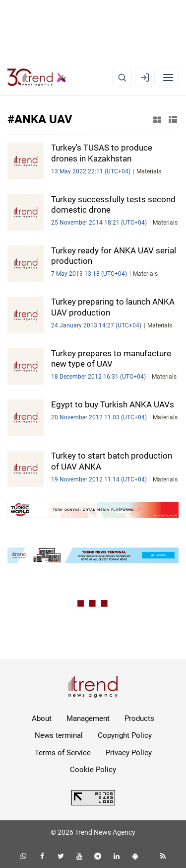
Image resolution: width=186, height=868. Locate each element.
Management (88, 718)
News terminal (59, 735)
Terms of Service (63, 753)
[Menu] (168, 78)
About (42, 718)
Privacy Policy (129, 753)
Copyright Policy (125, 735)
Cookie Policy (93, 770)
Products (139, 718)
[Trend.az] (37, 78)
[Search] (122, 78)
